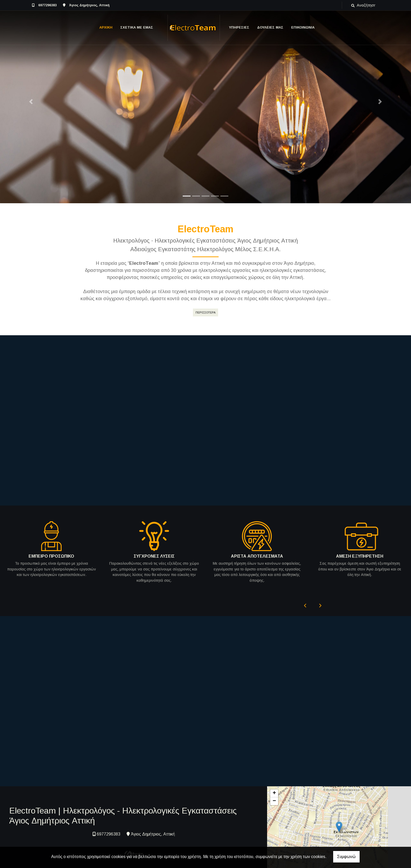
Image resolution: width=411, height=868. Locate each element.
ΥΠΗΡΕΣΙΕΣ (239, 27)
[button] (31, 102)
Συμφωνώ (346, 857)
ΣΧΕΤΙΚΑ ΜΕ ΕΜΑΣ (137, 27)
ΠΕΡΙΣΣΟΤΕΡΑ (206, 312)
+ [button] (274, 783)
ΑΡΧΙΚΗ (106, 27)
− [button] (274, 791)
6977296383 (47, 5)
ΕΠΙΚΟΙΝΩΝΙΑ (303, 27)
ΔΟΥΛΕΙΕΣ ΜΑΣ (270, 27)
